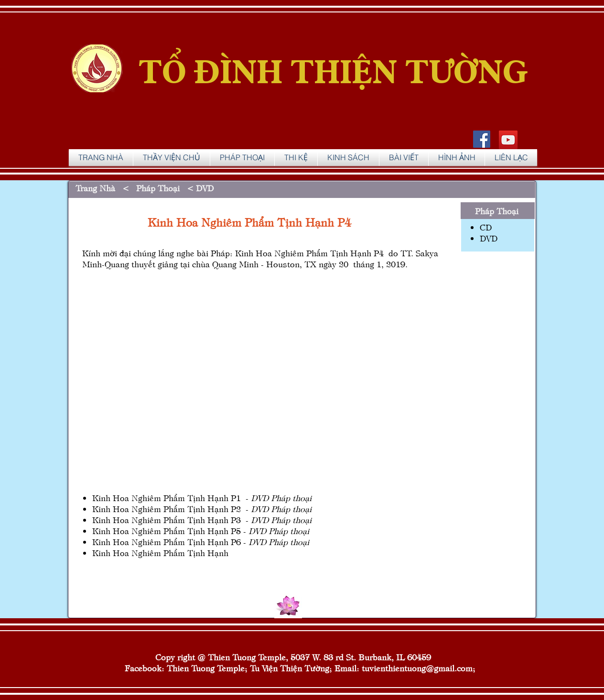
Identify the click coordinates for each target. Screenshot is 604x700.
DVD (204, 188)
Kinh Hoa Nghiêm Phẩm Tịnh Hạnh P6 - (201, 541)
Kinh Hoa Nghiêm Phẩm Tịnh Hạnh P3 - (202, 520)
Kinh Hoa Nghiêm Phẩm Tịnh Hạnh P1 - (202, 498)
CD (486, 227)
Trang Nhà (98, 188)
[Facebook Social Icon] (482, 139)
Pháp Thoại (158, 188)
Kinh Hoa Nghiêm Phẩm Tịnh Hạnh (160, 552)
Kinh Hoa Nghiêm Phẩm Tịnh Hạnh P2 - (202, 509)
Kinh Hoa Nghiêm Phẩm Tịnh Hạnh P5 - (201, 530)
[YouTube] (508, 140)
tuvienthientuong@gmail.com (417, 668)
